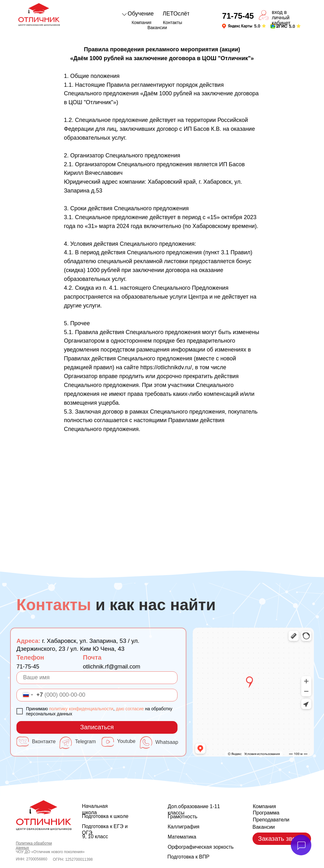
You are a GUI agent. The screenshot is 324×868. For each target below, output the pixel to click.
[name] (97, 678)
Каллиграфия (184, 827)
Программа (266, 813)
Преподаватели (271, 820)
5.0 (257, 26)
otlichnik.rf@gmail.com (112, 667)
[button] (282, 839)
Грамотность (183, 817)
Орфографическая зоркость (201, 847)
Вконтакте (44, 741)
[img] (237, 26)
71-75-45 (28, 667)
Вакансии (264, 827)
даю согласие (130, 709)
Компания (264, 806)
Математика (182, 837)
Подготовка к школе (105, 816)
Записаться (97, 727)
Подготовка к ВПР (188, 857)
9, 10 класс (95, 836)
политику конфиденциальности (81, 709)
